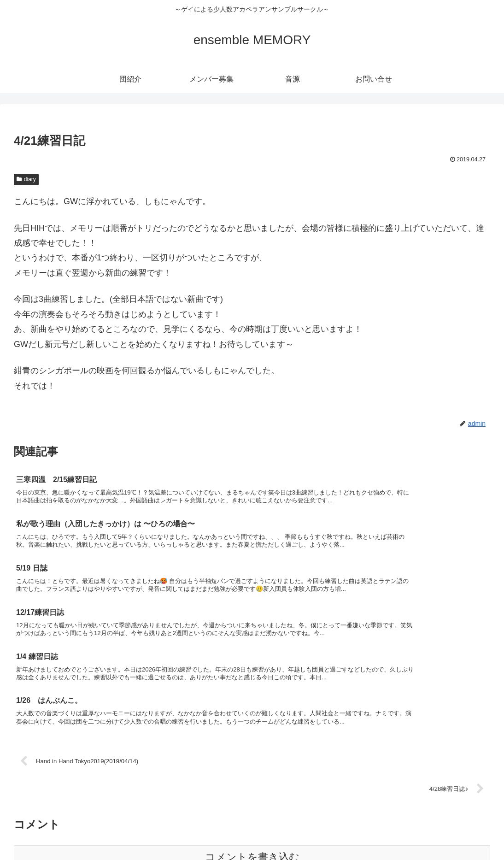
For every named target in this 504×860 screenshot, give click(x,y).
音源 (447, 831)
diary (26, 179)
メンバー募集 (411, 831)
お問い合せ (479, 831)
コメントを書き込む (252, 715)
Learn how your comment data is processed (240, 745)
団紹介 (373, 831)
